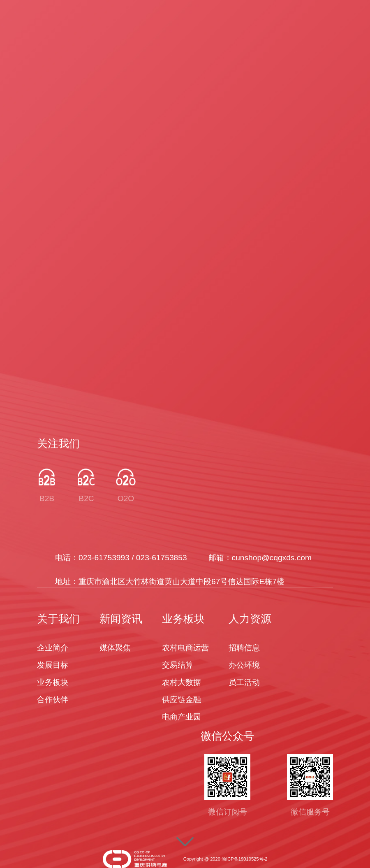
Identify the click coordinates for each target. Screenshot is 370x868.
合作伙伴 (53, 700)
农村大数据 (182, 682)
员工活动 (244, 682)
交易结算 (178, 665)
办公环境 (244, 665)
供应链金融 (182, 700)
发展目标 (53, 665)
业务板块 (53, 682)
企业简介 (53, 648)
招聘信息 (244, 648)
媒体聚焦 (115, 648)
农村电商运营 (185, 648)
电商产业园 (182, 717)
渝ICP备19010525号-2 (244, 859)
